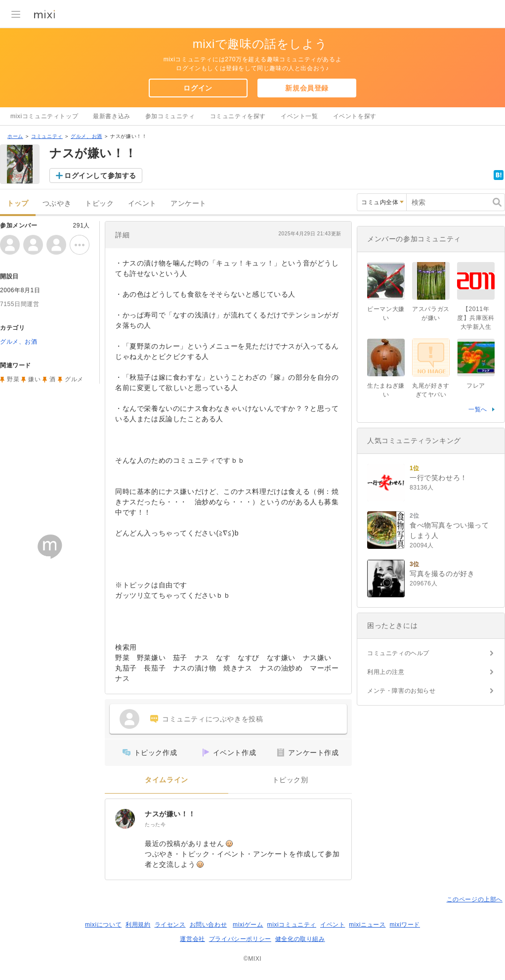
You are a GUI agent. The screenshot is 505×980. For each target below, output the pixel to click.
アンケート (189, 203)
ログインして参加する (100, 176)
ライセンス (170, 925)
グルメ (74, 379)
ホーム (15, 136)
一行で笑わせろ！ (439, 478)
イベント (142, 203)
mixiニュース (367, 925)
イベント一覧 (299, 116)
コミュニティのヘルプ (398, 653)
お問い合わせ (209, 925)
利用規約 (138, 925)
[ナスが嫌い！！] (125, 819)
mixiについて (103, 925)
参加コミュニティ (170, 116)
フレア (476, 386)
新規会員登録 (307, 88)
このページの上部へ (475, 899)
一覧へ (478, 409)
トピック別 (290, 780)
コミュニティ (47, 136)
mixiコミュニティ (292, 925)
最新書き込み (112, 116)
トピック (99, 203)
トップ (18, 203)
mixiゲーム (248, 925)
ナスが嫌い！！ (170, 814)
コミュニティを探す (238, 116)
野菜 (13, 379)
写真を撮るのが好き (442, 574)
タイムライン (167, 780)
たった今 (155, 824)
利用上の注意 (386, 672)
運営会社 (192, 939)
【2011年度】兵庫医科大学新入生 (476, 318)
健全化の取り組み (300, 939)
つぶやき (57, 203)
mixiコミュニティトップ (44, 116)
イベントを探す (355, 116)
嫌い (34, 379)
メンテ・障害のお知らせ (401, 691)
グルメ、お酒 (86, 136)
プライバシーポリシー (240, 939)
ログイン (198, 88)
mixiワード (405, 925)
